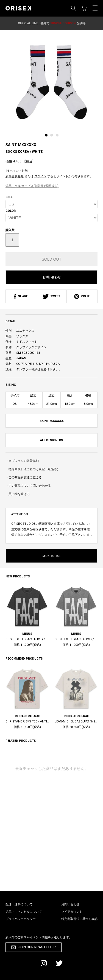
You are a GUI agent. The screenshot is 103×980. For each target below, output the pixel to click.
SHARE (21, 296)
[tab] (48, 136)
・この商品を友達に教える (24, 477)
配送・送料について (19, 904)
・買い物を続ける (18, 494)
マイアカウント (72, 912)
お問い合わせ (52, 277)
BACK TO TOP (51, 556)
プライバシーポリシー (21, 919)
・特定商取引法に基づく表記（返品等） (33, 469)
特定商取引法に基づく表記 (79, 919)
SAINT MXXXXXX (21, 145)
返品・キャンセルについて (24, 912)
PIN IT (82, 296)
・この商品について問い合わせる (28, 486)
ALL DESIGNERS (52, 440)
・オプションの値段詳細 (22, 461)
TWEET (51, 296)
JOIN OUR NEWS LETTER (37, 947)
